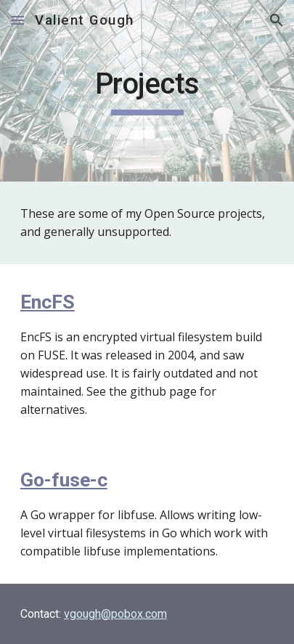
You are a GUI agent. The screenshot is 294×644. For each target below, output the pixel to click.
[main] (147, 91)
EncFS (48, 302)
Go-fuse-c (64, 480)
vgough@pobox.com (115, 614)
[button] (17, 20)
